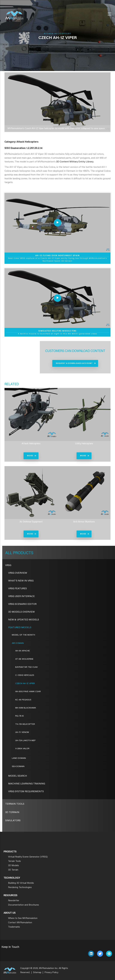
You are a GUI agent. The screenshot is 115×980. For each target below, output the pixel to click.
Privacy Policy (51, 973)
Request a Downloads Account (74, 363)
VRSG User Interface (21, 596)
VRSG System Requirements (26, 792)
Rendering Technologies (20, 888)
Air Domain (18, 643)
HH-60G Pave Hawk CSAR (28, 692)
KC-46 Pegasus (23, 700)
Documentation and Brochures (24, 905)
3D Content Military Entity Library (75, 162)
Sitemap (37, 973)
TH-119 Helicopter (25, 724)
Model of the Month (23, 635)
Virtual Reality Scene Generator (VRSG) (28, 857)
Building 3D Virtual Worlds (21, 883)
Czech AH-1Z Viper (25, 684)
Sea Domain (18, 767)
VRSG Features (18, 589)
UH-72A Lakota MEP (25, 741)
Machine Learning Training (27, 784)
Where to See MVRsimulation (23, 918)
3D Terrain (12, 812)
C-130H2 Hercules (25, 675)
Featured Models (20, 628)
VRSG (8, 565)
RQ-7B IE (20, 716)
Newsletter (14, 901)
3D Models (13, 866)
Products (23, 553)
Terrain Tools (15, 804)
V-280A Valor (22, 749)
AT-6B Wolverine (24, 659)
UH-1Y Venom (22, 732)
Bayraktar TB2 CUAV (27, 667)
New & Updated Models (24, 620)
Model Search (18, 776)
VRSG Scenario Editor (22, 604)
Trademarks (14, 927)
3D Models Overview (21, 612)
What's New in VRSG (21, 581)
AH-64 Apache (23, 651)
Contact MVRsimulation (20, 923)
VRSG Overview (18, 573)
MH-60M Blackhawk (26, 708)
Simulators (13, 821)
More (30, 456)
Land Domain (19, 758)
